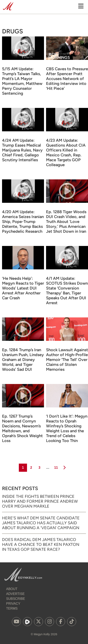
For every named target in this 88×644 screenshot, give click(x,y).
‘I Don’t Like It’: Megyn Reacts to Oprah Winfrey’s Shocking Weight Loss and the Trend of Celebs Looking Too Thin (67, 428)
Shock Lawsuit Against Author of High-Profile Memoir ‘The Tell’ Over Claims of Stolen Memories (67, 360)
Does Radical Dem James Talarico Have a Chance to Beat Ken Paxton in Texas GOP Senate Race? (41, 544)
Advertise (15, 594)
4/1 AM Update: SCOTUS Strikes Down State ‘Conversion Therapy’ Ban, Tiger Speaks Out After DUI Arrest (67, 291)
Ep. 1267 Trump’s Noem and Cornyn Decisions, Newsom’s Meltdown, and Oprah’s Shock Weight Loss (22, 428)
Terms (12, 608)
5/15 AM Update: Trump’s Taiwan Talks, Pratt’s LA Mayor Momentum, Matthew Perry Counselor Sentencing (22, 81)
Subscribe (16, 599)
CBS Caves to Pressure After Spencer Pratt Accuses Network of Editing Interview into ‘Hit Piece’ (67, 79)
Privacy (13, 604)
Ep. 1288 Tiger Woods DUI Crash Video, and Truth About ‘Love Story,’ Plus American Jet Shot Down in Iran (66, 222)
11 (56, 466)
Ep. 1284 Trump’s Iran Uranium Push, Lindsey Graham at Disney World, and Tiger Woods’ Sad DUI (23, 360)
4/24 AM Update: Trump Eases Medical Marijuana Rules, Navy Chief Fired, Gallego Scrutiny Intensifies (22, 150)
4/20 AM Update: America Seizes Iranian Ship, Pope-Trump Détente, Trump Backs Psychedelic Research (23, 222)
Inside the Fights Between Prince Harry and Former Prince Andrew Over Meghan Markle (40, 501)
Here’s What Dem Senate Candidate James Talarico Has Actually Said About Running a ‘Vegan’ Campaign (41, 523)
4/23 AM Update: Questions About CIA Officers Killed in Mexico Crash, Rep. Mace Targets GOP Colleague (66, 152)
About (12, 589)
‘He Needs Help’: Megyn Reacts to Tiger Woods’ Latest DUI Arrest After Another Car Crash (23, 288)
